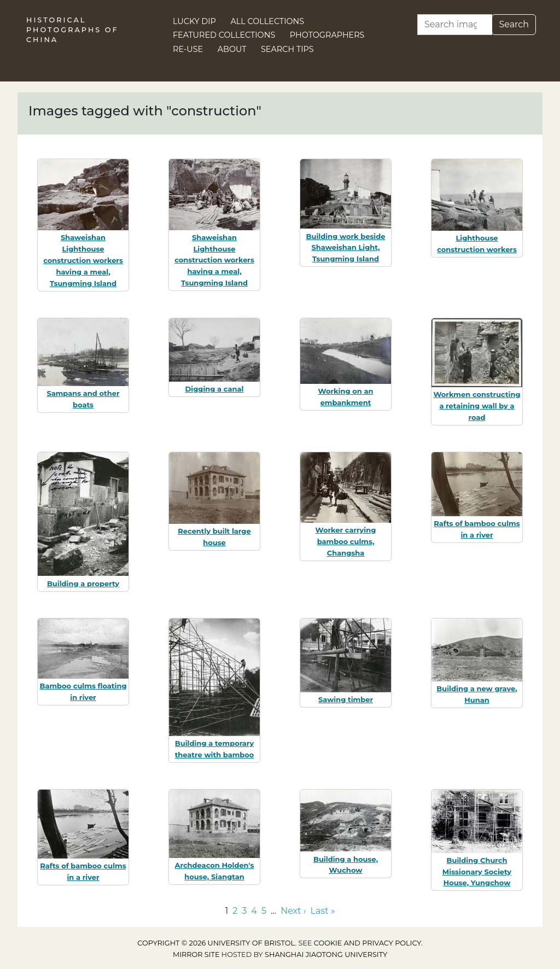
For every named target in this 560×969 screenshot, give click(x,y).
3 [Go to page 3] (244, 911)
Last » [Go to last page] (323, 911)
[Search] (455, 25)
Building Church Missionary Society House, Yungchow (477, 872)
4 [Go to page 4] (254, 911)
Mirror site (196, 955)
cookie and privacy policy (367, 943)
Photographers (327, 35)
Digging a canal (215, 389)
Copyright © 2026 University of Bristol (216, 943)
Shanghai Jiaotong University (326, 955)
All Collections (268, 21)
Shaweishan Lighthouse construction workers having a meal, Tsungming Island (83, 260)
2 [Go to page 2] (235, 911)
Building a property (83, 583)
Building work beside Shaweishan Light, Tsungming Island (346, 248)
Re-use (188, 49)
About (232, 49)
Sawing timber (346, 699)
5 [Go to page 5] (264, 911)
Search (514, 24)
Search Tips (287, 49)
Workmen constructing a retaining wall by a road (477, 406)
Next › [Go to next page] (293, 911)
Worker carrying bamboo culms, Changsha (346, 541)
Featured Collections (224, 35)
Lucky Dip (194, 21)
